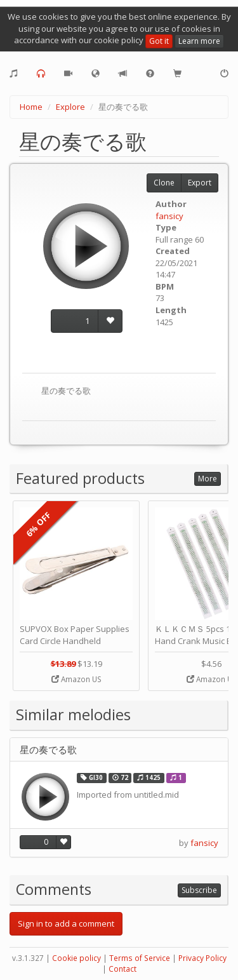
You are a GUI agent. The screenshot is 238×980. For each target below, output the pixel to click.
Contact (122, 969)
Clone (164, 183)
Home (31, 107)
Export (200, 183)
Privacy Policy (202, 958)
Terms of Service (140, 958)
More (208, 479)
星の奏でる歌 (48, 750)
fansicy (169, 216)
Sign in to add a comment (66, 923)
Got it (159, 41)
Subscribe (199, 890)
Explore (70, 107)
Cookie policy (76, 958)
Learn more (199, 41)
